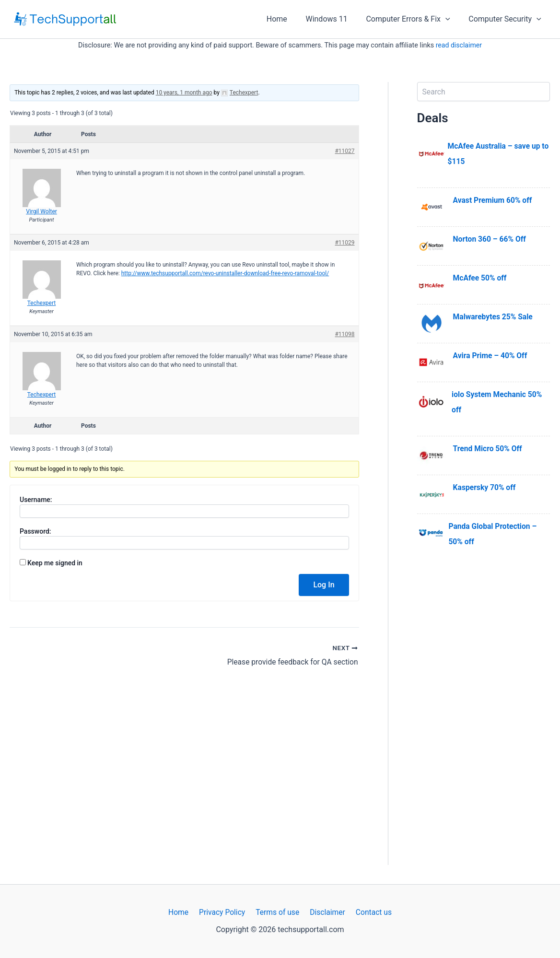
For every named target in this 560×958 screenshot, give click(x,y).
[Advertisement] (484, 721)
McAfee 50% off (481, 278)
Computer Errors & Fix (413, 19)
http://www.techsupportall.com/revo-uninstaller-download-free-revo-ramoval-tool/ (225, 273)
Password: (35, 531)
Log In (324, 585)
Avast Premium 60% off (494, 200)
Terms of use (277, 912)
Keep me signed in (55, 563)
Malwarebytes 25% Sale (494, 317)
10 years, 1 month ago (184, 93)
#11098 (344, 334)
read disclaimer (459, 45)
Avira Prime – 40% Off (491, 356)
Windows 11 (334, 19)
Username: (36, 500)
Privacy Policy (224, 912)
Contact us (370, 912)
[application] (450, 19)
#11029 (344, 243)
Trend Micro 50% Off (489, 449)
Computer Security (507, 19)
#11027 (344, 151)
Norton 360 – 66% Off (490, 239)
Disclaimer (325, 912)
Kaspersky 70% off (485, 487)
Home (288, 19)
